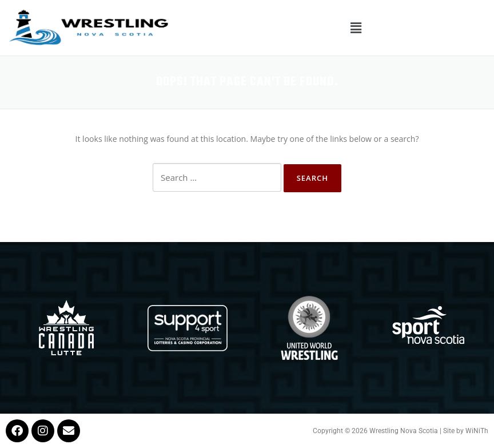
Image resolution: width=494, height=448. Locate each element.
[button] (356, 27)
